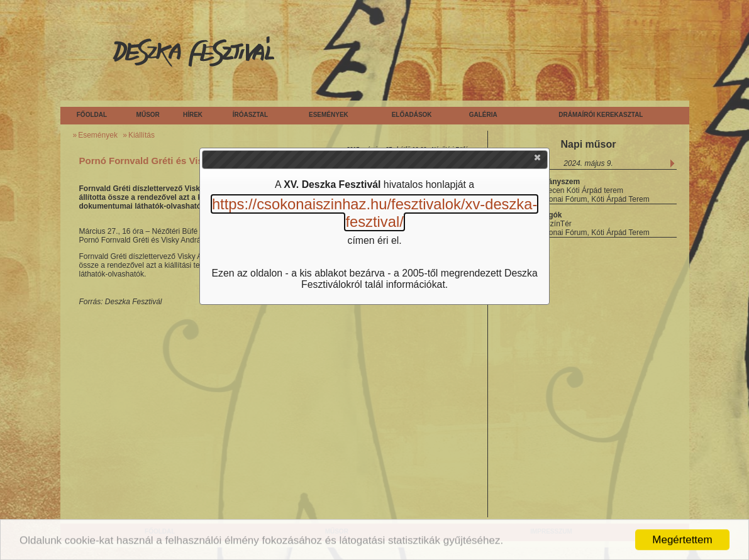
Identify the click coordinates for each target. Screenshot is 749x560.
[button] (538, 160)
